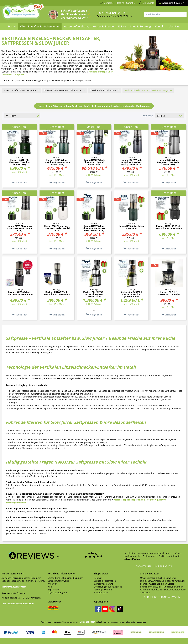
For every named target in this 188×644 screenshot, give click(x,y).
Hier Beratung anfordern (14, 587)
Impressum (53, 590)
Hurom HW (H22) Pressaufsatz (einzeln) (169, 293)
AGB (50, 587)
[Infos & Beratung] (140, 26)
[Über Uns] (174, 26)
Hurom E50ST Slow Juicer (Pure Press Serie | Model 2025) (57, 228)
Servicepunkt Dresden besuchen (18, 604)
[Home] (12, 26)
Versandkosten (88, 622)
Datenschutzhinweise (58, 581)
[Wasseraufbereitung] (76, 26)
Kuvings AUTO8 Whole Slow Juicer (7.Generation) (19, 293)
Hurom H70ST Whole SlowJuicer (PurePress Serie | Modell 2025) (94, 228)
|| (94, 106)
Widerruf (52, 584)
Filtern (11, 116)
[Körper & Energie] (103, 26)
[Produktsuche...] (165, 14)
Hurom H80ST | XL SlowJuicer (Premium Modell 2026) (19, 162)
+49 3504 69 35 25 (111, 13)
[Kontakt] (160, 26)
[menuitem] (12, 26)
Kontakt (98, 578)
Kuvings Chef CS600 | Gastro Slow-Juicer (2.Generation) (131, 294)
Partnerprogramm (103, 590)
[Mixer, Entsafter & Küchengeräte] (40, 26)
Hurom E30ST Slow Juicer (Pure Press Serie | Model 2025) (19, 228)
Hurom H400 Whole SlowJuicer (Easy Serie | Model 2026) (169, 162)
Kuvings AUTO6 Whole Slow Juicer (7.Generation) (57, 293)
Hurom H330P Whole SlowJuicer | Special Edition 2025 (94, 162)
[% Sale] (122, 26)
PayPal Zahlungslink (58, 593)
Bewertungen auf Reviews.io (108, 587)
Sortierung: (147, 116)
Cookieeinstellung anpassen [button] (154, 566)
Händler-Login (101, 593)
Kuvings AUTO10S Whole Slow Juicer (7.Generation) (169, 227)
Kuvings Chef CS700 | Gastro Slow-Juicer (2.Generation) (94, 294)
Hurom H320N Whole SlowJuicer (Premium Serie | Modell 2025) (57, 162)
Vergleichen (19, 183)
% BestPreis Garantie (104, 584)
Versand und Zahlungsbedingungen (66, 578)
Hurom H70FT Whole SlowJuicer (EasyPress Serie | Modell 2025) (131, 162)
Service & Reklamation (105, 581)
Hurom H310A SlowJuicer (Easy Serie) (131, 227)
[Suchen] (184, 14)
